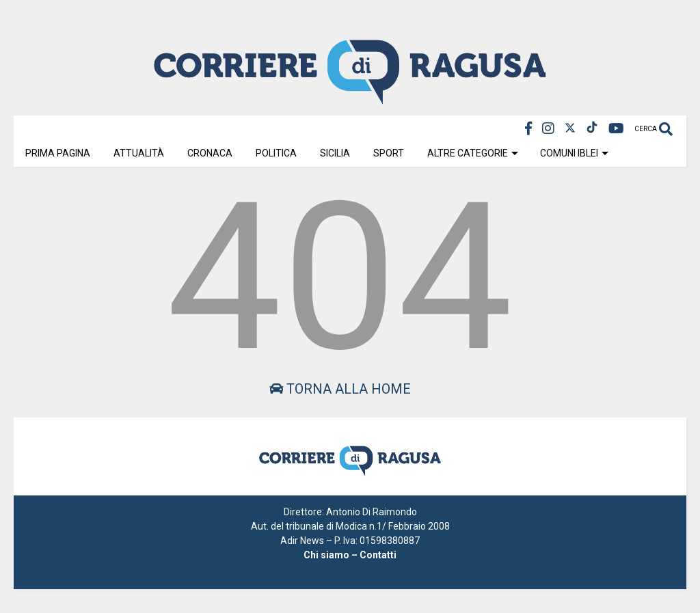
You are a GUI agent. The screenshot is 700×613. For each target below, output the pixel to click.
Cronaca (210, 153)
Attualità (139, 153)
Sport (389, 153)
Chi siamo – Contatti (350, 555)
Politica (276, 153)
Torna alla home (340, 389)
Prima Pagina (58, 153)
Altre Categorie (473, 153)
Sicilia (335, 153)
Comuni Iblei (574, 153)
